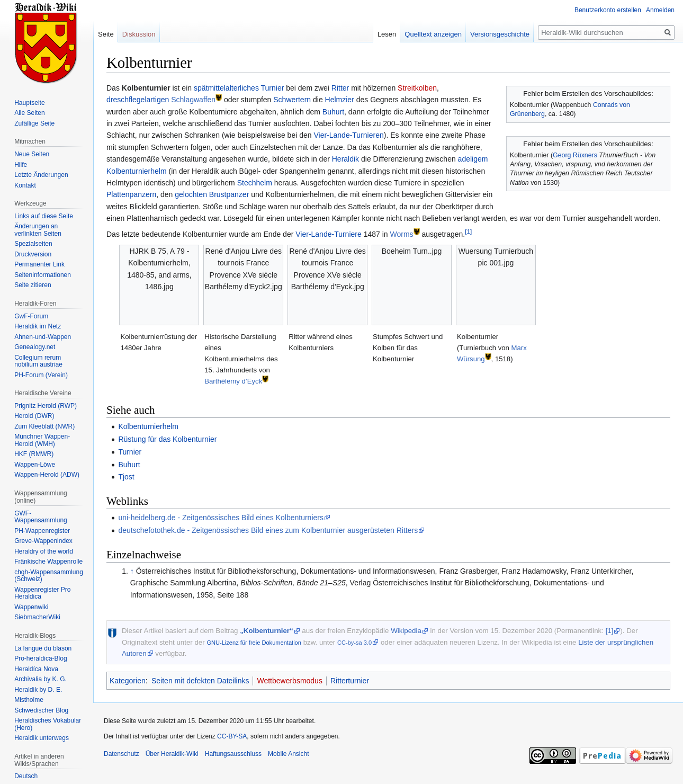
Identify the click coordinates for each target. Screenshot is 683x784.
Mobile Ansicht (288, 754)
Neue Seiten (32, 154)
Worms (401, 234)
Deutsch (26, 776)
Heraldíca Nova (36, 669)
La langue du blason (43, 648)
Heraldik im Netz (38, 326)
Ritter (340, 88)
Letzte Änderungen (41, 175)
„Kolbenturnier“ (266, 631)
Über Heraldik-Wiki (172, 754)
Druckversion (33, 254)
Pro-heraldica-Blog (41, 658)
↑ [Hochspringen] (132, 571)
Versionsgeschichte (500, 34)
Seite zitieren (33, 285)
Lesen (387, 34)
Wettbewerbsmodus (289, 681)
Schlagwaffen (193, 100)
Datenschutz (122, 754)
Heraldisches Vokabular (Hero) (48, 724)
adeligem (473, 159)
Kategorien (128, 681)
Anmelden (660, 10)
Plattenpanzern (131, 194)
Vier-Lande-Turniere (329, 234)
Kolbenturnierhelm (137, 171)
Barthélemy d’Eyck (233, 381)
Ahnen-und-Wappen (43, 337)
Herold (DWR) (34, 416)
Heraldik (345, 159)
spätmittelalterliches (226, 88)
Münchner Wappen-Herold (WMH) (42, 440)
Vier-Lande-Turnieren (348, 135)
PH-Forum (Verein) (41, 375)
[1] (468, 231)
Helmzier (340, 100)
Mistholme (29, 700)
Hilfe (21, 165)
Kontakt (25, 185)
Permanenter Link (39, 264)
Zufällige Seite (34, 123)
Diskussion (139, 34)
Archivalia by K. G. (41, 679)
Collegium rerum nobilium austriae (38, 361)
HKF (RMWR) (34, 454)
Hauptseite (29, 103)
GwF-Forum (31, 316)
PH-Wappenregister (42, 531)
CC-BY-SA (232, 736)
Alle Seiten (29, 113)
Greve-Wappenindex (43, 541)
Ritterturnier (350, 681)
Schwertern (292, 100)
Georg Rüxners (575, 155)
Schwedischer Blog (41, 710)
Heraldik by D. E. (38, 690)
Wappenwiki (31, 607)
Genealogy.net (35, 347)
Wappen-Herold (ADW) (47, 475)
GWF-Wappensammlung (41, 517)
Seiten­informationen (43, 275)
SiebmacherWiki (37, 617)
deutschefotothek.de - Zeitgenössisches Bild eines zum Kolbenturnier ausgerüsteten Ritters (268, 530)
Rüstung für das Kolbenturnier (167, 439)
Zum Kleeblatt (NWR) (44, 426)
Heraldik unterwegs (42, 738)
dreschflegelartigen (138, 100)
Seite (106, 34)
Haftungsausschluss (233, 754)
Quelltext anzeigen (433, 34)
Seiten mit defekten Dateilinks (200, 681)
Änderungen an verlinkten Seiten (38, 230)
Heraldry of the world (44, 551)
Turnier (273, 88)
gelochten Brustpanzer (212, 194)
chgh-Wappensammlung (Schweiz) (49, 576)
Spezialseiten (33, 244)
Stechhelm (255, 183)
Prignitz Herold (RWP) (46, 406)
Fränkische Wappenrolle (48, 562)
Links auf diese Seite (44, 216)
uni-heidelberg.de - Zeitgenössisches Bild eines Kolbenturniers (221, 518)
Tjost (126, 477)
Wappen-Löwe (35, 465)
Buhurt (333, 112)
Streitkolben (417, 88)
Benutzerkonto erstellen (608, 10)
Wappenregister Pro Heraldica (42, 593)
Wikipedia (406, 631)
